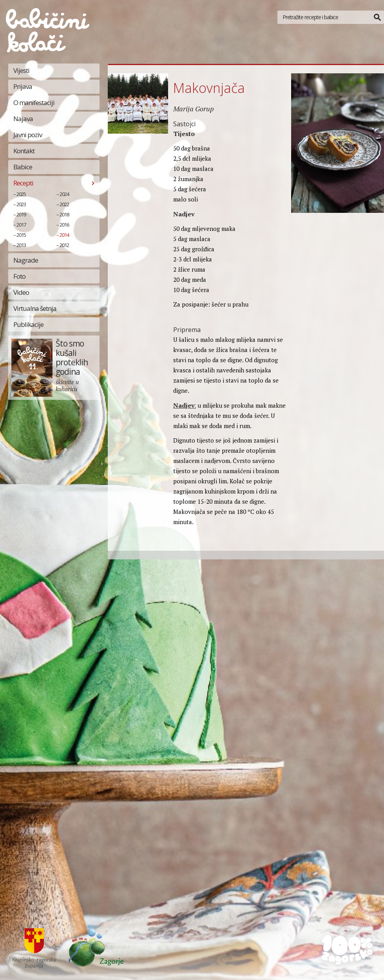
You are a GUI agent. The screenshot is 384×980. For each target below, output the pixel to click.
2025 (21, 194)
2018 (64, 214)
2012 (64, 245)
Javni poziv (28, 135)
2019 (21, 214)
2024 (64, 194)
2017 (21, 225)
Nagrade (26, 260)
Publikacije (28, 324)
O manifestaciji (34, 103)
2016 (64, 225)
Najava (23, 119)
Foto (19, 276)
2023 (21, 204)
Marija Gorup (194, 109)
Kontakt (24, 151)
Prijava (23, 86)
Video (21, 292)
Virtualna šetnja (35, 308)
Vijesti (21, 70)
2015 (21, 235)
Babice (23, 167)
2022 (64, 204)
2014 (64, 235)
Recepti (23, 183)
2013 (21, 245)
